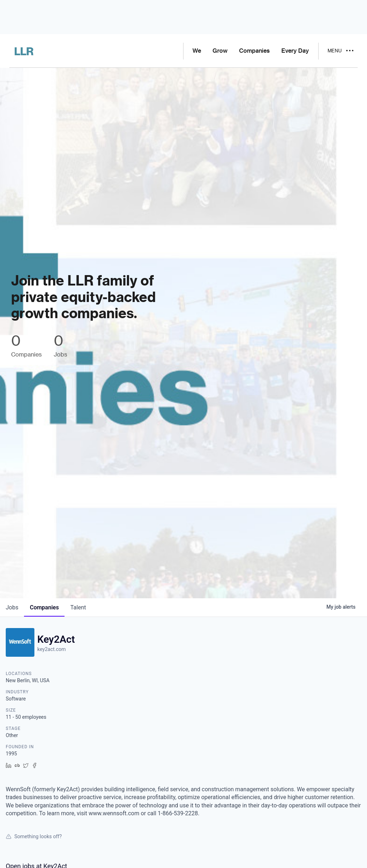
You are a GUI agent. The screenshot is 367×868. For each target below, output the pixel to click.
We (197, 51)
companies (44, 607)
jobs (12, 607)
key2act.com (52, 649)
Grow (220, 51)
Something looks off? (34, 836)
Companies (254, 51)
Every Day (295, 51)
